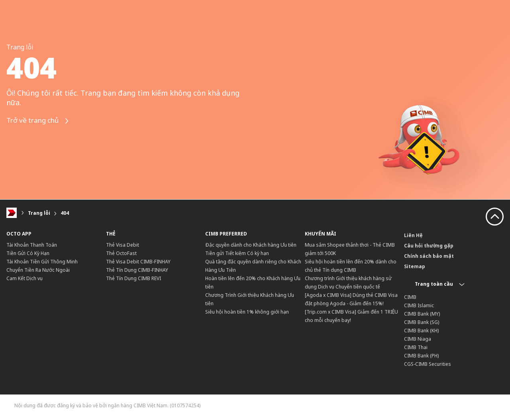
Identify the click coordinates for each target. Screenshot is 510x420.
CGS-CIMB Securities (428, 364)
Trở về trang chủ (40, 121)
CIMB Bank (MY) (422, 314)
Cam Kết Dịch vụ (25, 278)
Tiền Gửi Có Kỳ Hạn (28, 253)
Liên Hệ (413, 235)
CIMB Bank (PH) (421, 356)
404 (65, 213)
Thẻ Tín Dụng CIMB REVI (133, 278)
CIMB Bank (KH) (421, 331)
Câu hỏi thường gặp (429, 246)
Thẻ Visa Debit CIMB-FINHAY (138, 262)
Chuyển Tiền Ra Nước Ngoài (38, 270)
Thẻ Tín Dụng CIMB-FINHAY (137, 270)
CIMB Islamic (419, 305)
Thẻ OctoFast (121, 253)
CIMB (410, 297)
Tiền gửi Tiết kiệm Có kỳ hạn (237, 253)
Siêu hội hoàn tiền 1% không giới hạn (247, 312)
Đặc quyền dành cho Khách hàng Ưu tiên (251, 245)
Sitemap (415, 266)
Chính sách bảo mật (429, 256)
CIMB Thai (416, 347)
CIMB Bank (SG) (422, 322)
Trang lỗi (39, 213)
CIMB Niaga (418, 339)
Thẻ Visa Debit (123, 245)
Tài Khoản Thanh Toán (32, 245)
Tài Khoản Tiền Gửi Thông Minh (42, 262)
